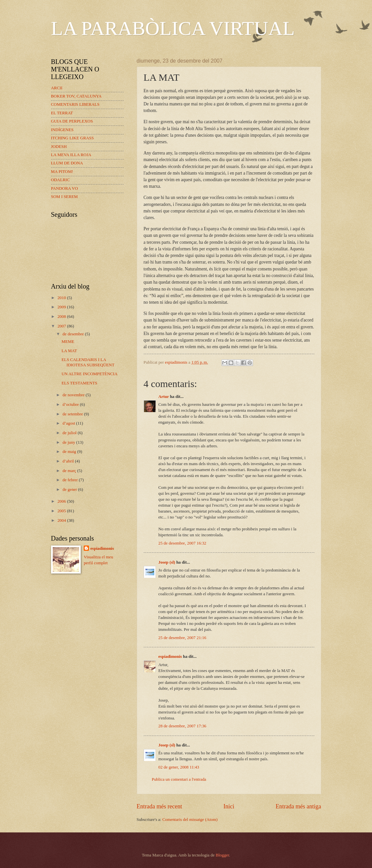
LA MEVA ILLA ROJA (71, 155)
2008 (62, 317)
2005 (62, 511)
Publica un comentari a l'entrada (179, 779)
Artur (164, 397)
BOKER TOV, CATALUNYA (76, 96)
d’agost (69, 423)
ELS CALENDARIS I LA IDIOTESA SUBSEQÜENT (88, 362)
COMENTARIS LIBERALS (75, 104)
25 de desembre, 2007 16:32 (183, 543)
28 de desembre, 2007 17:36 (183, 726)
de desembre (74, 334)
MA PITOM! (62, 172)
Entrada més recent (159, 806)
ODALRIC (60, 180)
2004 (62, 520)
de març (70, 471)
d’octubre (71, 405)
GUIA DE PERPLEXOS (72, 121)
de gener (70, 490)
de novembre (74, 395)
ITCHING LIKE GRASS (72, 138)
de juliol (70, 433)
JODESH (59, 147)
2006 (62, 501)
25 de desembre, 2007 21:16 (183, 638)
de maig (70, 452)
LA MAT (69, 351)
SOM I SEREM (65, 197)
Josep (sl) (167, 562)
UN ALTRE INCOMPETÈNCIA (90, 374)
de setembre (73, 414)
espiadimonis (170, 657)
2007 (62, 326)
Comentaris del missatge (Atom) (190, 820)
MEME (68, 342)
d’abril (69, 461)
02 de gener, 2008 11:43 (179, 767)
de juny (69, 442)
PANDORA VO (65, 188)
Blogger (222, 855)
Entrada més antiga (298, 806)
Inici (229, 806)
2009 (62, 307)
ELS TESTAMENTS (80, 383)
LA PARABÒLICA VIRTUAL (173, 28)
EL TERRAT (62, 113)
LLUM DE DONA (67, 163)
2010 (62, 298)
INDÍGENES (62, 130)
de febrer (71, 480)
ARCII (57, 88)
